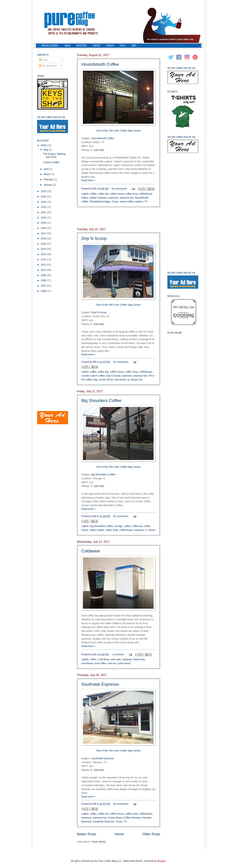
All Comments (48, 66)
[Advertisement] (119, 217)
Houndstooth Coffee (100, 64)
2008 (44, 280)
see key (99, 150)
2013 (44, 254)
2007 (44, 286)
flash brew (139, 659)
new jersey (120, 380)
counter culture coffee (93, 376)
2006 (44, 291)
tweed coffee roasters (131, 202)
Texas (115, 202)
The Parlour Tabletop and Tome (54, 156)
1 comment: (118, 655)
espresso (113, 198)
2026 (44, 145)
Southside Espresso (100, 684)
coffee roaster (97, 530)
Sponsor (41, 76)
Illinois (152, 530)
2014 (44, 249)
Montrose (87, 822)
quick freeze (124, 663)
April (46, 169)
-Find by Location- (50, 46)
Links (134, 46)
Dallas (85, 198)
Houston (147, 818)
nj (128, 380)
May (46, 150)
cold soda (115, 659)
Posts (43, 60)
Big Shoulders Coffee (101, 400)
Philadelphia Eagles (100, 202)
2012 (44, 260)
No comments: (120, 189)
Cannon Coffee (51, 162)
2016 (44, 239)
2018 (44, 228)
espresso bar (127, 198)
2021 (44, 212)
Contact (96, 46)
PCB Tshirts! (172, 92)
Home (119, 834)
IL (146, 530)
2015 (44, 244)
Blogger (162, 861)
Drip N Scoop (94, 238)
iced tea (112, 663)
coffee (93, 194)
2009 (44, 275)
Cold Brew (103, 659)
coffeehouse (146, 194)
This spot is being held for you (51, 117)
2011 (44, 265)
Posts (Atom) (99, 842)
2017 (44, 233)
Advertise (81, 46)
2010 (44, 270)
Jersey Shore (106, 380)
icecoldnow (87, 663)
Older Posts (151, 834)
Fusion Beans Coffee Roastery (125, 818)
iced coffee (101, 663)
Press (123, 46)
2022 (44, 207)
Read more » (89, 180)
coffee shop (131, 194)
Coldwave (91, 551)
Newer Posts (87, 834)
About (68, 46)
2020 (44, 218)
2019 (44, 223)
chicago (119, 526)
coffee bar (103, 194)
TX (146, 202)
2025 (44, 191)
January (48, 185)
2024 (44, 197)
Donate (110, 46)
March (47, 174)
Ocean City (137, 380)
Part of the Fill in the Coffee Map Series (118, 131)
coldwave (127, 659)
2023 (44, 202)
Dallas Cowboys (98, 198)
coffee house (117, 194)
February (49, 180)
